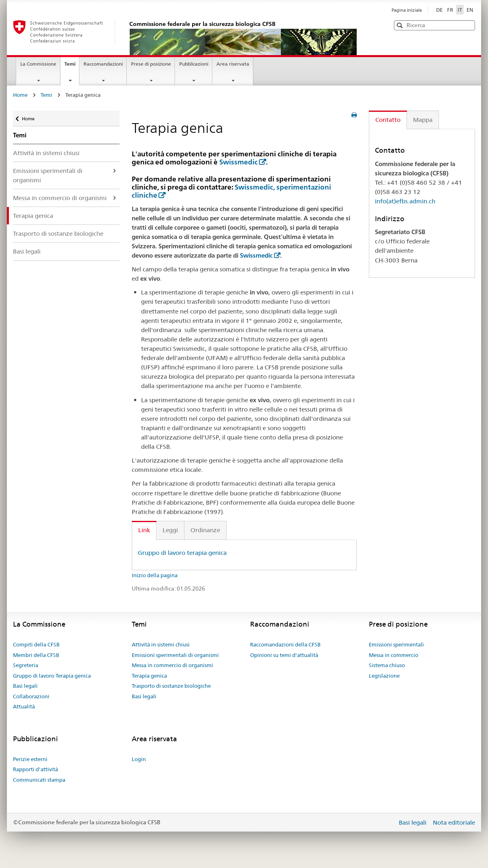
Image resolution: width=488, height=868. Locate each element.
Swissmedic (239, 162)
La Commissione (38, 64)
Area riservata (233, 64)
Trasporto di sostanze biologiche (58, 234)
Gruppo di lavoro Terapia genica (52, 676)
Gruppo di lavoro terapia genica (182, 553)
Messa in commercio (394, 655)
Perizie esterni (30, 759)
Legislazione (384, 676)
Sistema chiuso (387, 665)
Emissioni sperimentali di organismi (48, 175)
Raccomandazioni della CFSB (285, 644)
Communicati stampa (39, 780)
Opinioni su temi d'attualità (284, 655)
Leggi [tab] (170, 530)
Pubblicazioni (194, 64)
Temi (72, 66)
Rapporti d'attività (35, 769)
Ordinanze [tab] (205, 530)
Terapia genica (33, 216)
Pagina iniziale (407, 10)
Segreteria (26, 665)
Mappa (423, 120)
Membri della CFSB (36, 655)
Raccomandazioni (103, 64)
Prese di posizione (151, 64)
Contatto (388, 120)
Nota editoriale (454, 822)
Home (20, 95)
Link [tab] (144, 530)
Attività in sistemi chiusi (46, 153)
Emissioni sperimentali (396, 644)
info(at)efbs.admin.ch (405, 201)
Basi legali (27, 251)
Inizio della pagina (155, 575)
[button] (468, 25)
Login (139, 759)
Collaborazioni (31, 696)
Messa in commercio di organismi (60, 198)
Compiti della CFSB (36, 644)
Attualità (24, 706)
